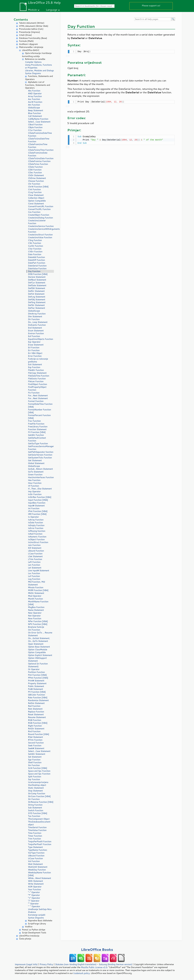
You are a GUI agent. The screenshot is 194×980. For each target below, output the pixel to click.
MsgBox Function (36, 607)
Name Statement (36, 610)
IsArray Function (36, 520)
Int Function (34, 508)
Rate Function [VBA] (38, 698)
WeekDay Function (37, 870)
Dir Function (34, 319)
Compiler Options (33, 62)
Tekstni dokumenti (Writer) (32, 23)
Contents (21, 19)
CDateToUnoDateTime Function (39, 140)
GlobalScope (34, 108)
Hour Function (35, 483)
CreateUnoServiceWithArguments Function (41, 230)
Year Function (34, 889)
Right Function (35, 726)
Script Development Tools (34, 933)
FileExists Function (37, 379)
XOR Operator (35, 887)
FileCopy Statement (37, 373)
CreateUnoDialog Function (40, 218)
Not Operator (34, 616)
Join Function (34, 545)
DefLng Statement (37, 297)
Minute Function (36, 587)
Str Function (34, 799)
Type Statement (35, 847)
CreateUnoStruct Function (40, 235)
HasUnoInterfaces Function (41, 477)
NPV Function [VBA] (38, 624)
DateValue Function (37, 268)
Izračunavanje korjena (38, 782)
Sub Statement (35, 808)
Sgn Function (34, 760)
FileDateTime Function (39, 376)
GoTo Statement (36, 472)
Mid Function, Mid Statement (37, 583)
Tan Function (34, 816)
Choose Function (36, 181)
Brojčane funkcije (36, 627)
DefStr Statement (36, 305)
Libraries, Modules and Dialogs (39, 70)
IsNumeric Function (37, 537)
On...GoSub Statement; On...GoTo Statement (39, 640)
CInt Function (34, 189)
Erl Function (34, 348)
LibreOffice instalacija (29, 936)
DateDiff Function (37, 260)
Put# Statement (35, 689)
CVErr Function (35, 252)
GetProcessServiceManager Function (41, 448)
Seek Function (35, 746)
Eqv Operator (34, 342)
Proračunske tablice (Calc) (31, 29)
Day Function (34, 271)
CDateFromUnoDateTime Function (40, 134)
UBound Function (36, 856)
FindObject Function (38, 384)
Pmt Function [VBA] (37, 675)
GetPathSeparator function (41, 452)
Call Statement (35, 116)
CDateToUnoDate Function (41, 158)
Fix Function (34, 393)
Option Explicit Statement (40, 655)
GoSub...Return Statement (40, 469)
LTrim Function (35, 559)
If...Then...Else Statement (40, 489)
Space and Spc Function (39, 771)
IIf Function (34, 486)
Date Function (35, 254)
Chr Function (34, 184)
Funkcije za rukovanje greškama (38, 360)
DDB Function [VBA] (38, 274)
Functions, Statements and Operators (39, 78)
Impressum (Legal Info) (26, 964)
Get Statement (35, 460)
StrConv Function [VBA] (39, 796)
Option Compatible (37, 201)
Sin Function (34, 765)
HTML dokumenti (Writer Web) (34, 26)
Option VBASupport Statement (37, 659)
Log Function (34, 579)
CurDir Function (35, 246)
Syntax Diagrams (33, 73)
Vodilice (29, 927)
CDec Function (35, 173)
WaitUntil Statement (38, 867)
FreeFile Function (36, 424)
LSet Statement (35, 556)
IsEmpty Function (36, 525)
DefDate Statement (37, 285)
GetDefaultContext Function (37, 439)
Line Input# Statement (39, 571)
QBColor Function (37, 695)
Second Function (36, 743)
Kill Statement (35, 548)
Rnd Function (34, 731)
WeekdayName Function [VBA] (39, 874)
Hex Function (34, 480)
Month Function (35, 599)
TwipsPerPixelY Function (40, 844)
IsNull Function (35, 534)
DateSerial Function (37, 266)
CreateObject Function (39, 215)
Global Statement (36, 463)
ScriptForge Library (37, 924)
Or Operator (34, 669)
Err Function (34, 350)
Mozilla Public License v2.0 (94, 967)
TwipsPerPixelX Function (40, 841)
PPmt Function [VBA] (38, 678)
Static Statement (36, 788)
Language (52, 10)
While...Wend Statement (40, 878)
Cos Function (34, 212)
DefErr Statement (36, 291)
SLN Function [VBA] (38, 768)
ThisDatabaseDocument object (39, 823)
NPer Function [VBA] (38, 621)
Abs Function (34, 91)
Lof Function (34, 576)
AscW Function (35, 102)
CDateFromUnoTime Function (38, 146)
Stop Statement (35, 791)
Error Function (35, 356)
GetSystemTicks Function (40, 458)
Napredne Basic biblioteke (40, 921)
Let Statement (35, 568)
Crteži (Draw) (25, 35)
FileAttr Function (36, 370)
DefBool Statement (37, 280)
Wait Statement (35, 864)
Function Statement (37, 429)
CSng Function (35, 240)
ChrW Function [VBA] (38, 187)
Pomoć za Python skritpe (34, 930)
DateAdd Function (37, 257)
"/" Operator (34, 901)
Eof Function (34, 336)
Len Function (34, 565)
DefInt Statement (36, 294)
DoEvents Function (37, 325)
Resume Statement (37, 717)
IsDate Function (35, 523)
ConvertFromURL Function (41, 206)
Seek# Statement (36, 748)
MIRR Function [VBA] (38, 590)
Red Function (34, 706)
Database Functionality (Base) (33, 38)
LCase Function (35, 554)
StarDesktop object (37, 785)
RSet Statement (35, 737)
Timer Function (35, 836)
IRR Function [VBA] (37, 514)
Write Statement (36, 884)
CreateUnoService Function (41, 226)
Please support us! (151, 5)
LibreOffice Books (97, 949)
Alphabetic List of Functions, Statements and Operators (38, 85)
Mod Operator (35, 596)
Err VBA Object (35, 353)
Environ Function (36, 333)
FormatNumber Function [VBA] (40, 411)
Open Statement (36, 644)
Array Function (35, 96)
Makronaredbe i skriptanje (31, 47)
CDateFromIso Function (39, 161)
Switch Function (36, 810)
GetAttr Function (36, 435)
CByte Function (35, 127)
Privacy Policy (46, 964)
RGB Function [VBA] (38, 723)
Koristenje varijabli (37, 915)
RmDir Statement (36, 729)
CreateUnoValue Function (40, 237)
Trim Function (34, 839)
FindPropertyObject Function (37, 388)
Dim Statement (35, 316)
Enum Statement (36, 331)
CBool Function (35, 125)
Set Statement (35, 757)
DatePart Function (37, 263)
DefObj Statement (37, 300)
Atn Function (34, 105)
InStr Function (35, 494)
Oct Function (34, 630)
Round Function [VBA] (39, 734)
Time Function (35, 833)
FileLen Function (36, 381)
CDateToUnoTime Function (41, 150)
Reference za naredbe (35, 59)
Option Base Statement (39, 647)
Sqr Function (34, 779)
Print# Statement (36, 681)
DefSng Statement (37, 302)
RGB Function (35, 720)
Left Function (34, 562)
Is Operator (33, 517)
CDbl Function (35, 170)
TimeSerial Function (37, 827)
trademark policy (82, 973)
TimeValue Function (37, 830)
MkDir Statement (36, 593)
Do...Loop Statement (38, 322)
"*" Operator (34, 895)
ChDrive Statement (37, 178)
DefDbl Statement (37, 288)
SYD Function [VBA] (38, 813)
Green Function (35, 475)
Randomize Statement (38, 700)
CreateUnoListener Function (37, 222)
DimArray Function (37, 314)
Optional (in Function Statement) (38, 665)
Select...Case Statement (39, 122)
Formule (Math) (26, 41)
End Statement (35, 328)
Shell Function (35, 762)
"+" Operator (34, 898)
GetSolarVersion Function (40, 455)
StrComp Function (37, 794)
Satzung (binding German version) (116, 964)
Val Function (34, 861)
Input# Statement (36, 506)
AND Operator (35, 93)
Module (32, 10)
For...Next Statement (38, 396)
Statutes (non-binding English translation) (76, 964)
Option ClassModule (38, 650)
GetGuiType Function (38, 443)
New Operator (35, 613)
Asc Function (34, 99)
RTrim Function (35, 740)
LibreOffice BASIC (31, 50)
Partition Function (36, 672)
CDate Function (35, 167)
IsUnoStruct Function (38, 542)
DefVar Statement (37, 308)
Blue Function (34, 113)
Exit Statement (35, 364)
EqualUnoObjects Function (41, 339)
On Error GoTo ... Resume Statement (40, 634)
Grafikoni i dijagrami (28, 44)
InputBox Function (37, 503)
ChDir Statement (36, 175)
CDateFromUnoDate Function (38, 154)
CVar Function (35, 249)
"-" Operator (34, 892)
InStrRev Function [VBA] (40, 497)
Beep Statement (36, 110)
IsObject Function (36, 539)
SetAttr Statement (37, 754)
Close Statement (36, 195)
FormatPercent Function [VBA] (39, 417)
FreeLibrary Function (38, 427)
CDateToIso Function (38, 164)
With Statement (35, 881)
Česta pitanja (25, 939)
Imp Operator (34, 491)
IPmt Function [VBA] (38, 511)
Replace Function (36, 712)
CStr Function (35, 243)
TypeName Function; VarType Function (38, 851)
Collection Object (36, 198)
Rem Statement (35, 709)
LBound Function (36, 551)
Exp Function (34, 367)
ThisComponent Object (39, 819)
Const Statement (36, 204)
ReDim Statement (36, 703)
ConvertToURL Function (39, 209)
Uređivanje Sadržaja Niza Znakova (40, 911)
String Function (35, 805)
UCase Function (35, 858)
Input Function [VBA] (38, 500)
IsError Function (36, 528)
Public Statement (36, 686)
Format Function (36, 401)
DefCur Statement (37, 283)
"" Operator (33, 904)
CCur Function (35, 130)
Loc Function (34, 573)
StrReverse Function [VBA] (41, 802)
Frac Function (34, 421)
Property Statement (37, 683)
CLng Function (35, 192)
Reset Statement (36, 714)
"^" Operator (34, 906)
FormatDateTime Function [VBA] (40, 405)
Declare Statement (37, 277)
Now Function (35, 618)
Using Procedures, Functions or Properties (38, 66)
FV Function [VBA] (37, 432)
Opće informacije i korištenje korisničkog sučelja (37, 55)
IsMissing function (37, 531)
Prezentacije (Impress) (29, 32)
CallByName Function (38, 119)
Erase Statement (36, 345)
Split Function (35, 777)
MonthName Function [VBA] (38, 603)
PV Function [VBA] (37, 692)
